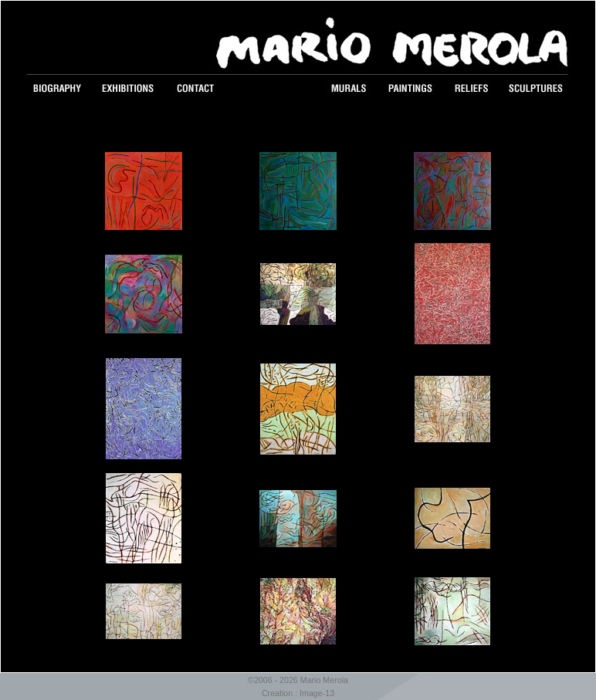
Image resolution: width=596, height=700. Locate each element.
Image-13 (317, 693)
